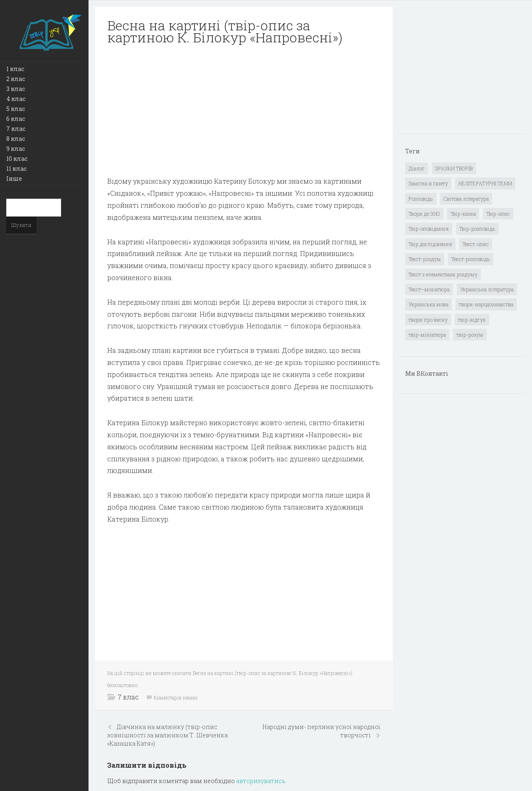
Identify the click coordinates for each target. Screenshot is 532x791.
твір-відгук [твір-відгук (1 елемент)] (472, 320)
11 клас (16, 169)
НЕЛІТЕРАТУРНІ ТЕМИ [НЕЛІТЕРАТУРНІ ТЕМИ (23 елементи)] (485, 183)
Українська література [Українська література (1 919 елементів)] (487, 289)
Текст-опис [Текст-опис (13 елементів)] (476, 244)
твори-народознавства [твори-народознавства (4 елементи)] (486, 304)
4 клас (16, 99)
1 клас (15, 69)
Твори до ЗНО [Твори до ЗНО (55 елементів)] (424, 214)
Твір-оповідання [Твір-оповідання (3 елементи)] (429, 229)
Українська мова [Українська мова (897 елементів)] (429, 304)
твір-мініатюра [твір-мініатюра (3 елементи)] (427, 335)
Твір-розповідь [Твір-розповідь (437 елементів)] (477, 229)
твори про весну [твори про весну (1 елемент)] (428, 320)
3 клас (16, 89)
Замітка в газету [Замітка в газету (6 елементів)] (428, 183)
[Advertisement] (244, 111)
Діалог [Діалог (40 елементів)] (417, 168)
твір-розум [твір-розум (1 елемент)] (470, 335)
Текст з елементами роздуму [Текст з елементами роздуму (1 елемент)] (443, 274)
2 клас (16, 79)
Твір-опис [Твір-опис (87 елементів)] (498, 214)
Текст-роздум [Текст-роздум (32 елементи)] (425, 259)
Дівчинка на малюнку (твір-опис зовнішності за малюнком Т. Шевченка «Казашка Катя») (167, 735)
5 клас (16, 109)
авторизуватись (261, 781)
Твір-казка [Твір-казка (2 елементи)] (463, 214)
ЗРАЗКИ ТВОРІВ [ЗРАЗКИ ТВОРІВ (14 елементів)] (454, 168)
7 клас (16, 129)
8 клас (16, 139)
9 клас (16, 149)
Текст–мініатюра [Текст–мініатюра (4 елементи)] (429, 289)
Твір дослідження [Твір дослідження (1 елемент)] (430, 244)
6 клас (16, 119)
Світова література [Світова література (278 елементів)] (466, 199)
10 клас (17, 159)
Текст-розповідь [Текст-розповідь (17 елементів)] (471, 259)
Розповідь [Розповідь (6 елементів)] (421, 199)
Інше (14, 179)
